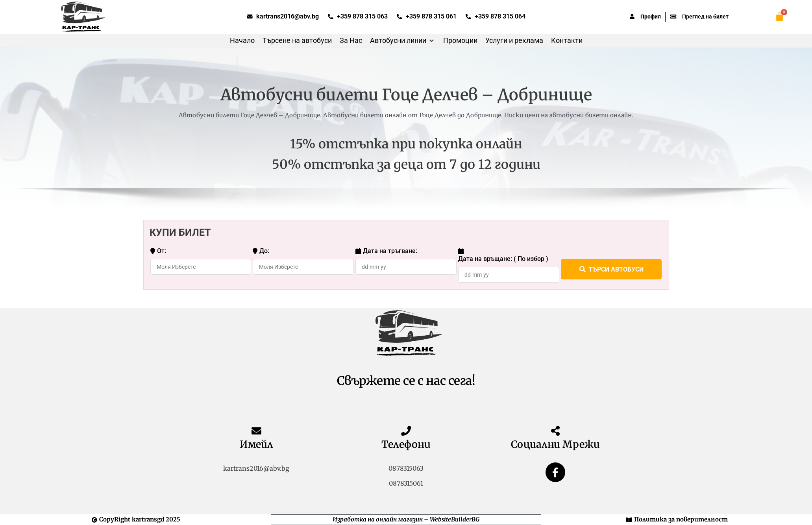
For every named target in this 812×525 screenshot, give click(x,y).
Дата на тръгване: (386, 251)
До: (261, 251)
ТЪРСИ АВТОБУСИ (611, 269)
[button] (403, 41)
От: (158, 251)
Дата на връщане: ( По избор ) (503, 255)
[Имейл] (256, 431)
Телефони (406, 444)
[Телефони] (406, 431)
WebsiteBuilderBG (455, 519)
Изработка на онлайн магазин (378, 519)
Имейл (256, 444)
